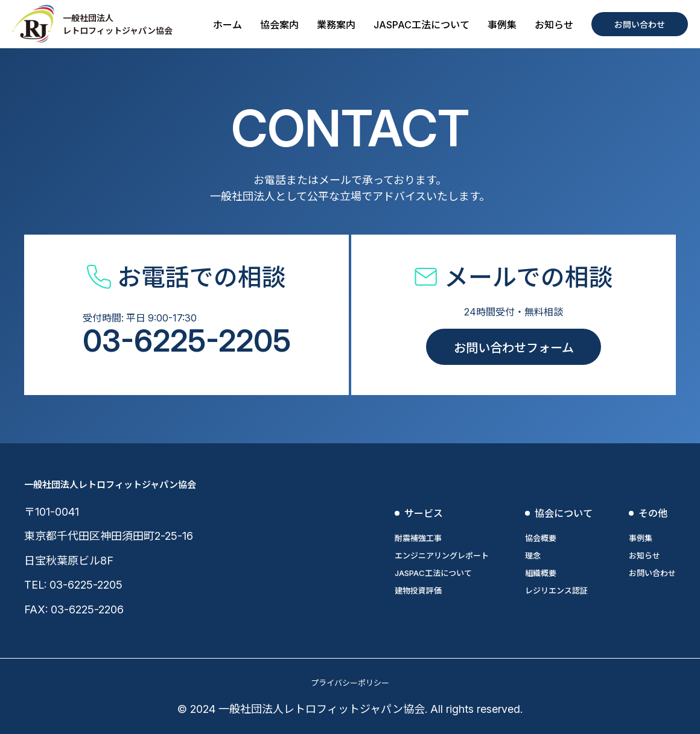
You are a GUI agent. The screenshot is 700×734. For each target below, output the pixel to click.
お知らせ (554, 25)
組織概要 (541, 573)
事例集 (502, 25)
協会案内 (279, 25)
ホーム (227, 25)
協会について (564, 513)
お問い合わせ (640, 24)
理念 (533, 555)
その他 (653, 513)
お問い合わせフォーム (514, 348)
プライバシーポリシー (350, 683)
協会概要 (541, 538)
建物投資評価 (418, 590)
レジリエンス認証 (556, 590)
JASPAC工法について (422, 25)
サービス (424, 513)
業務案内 (336, 25)
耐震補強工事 (418, 538)
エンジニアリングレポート (442, 555)
